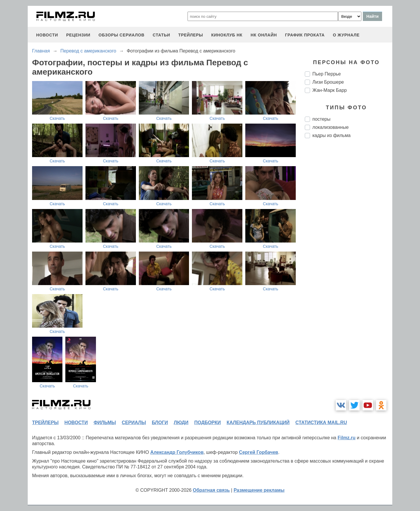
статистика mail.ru (321, 423)
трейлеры (191, 35)
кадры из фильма (331, 135)
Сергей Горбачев (258, 452)
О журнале (346, 35)
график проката (305, 35)
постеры (321, 119)
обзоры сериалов (122, 35)
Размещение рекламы (259, 490)
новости (47, 35)
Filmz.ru (346, 438)
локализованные (330, 127)
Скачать (57, 118)
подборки (208, 423)
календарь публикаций (258, 423)
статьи (161, 35)
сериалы (134, 423)
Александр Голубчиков (177, 452)
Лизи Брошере (328, 82)
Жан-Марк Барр (330, 90)
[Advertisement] (349, 240)
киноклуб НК (227, 35)
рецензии (78, 35)
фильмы (105, 423)
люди (181, 423)
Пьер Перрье (327, 74)
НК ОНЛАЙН (264, 35)
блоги (160, 423)
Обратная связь (211, 490)
